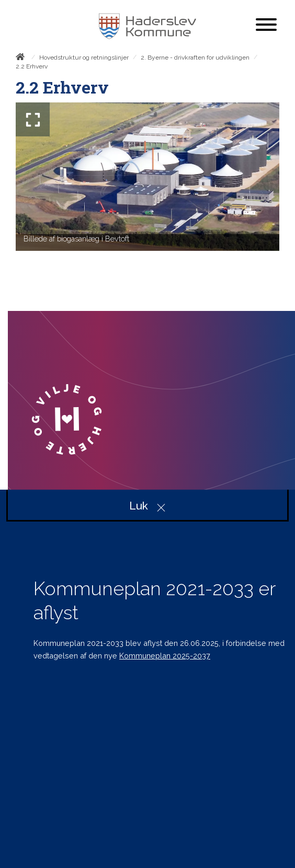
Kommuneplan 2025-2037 (165, 656)
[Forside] (22, 59)
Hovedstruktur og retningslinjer (84, 57)
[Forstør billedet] (33, 119)
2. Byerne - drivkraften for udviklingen (195, 57)
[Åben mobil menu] (266, 26)
